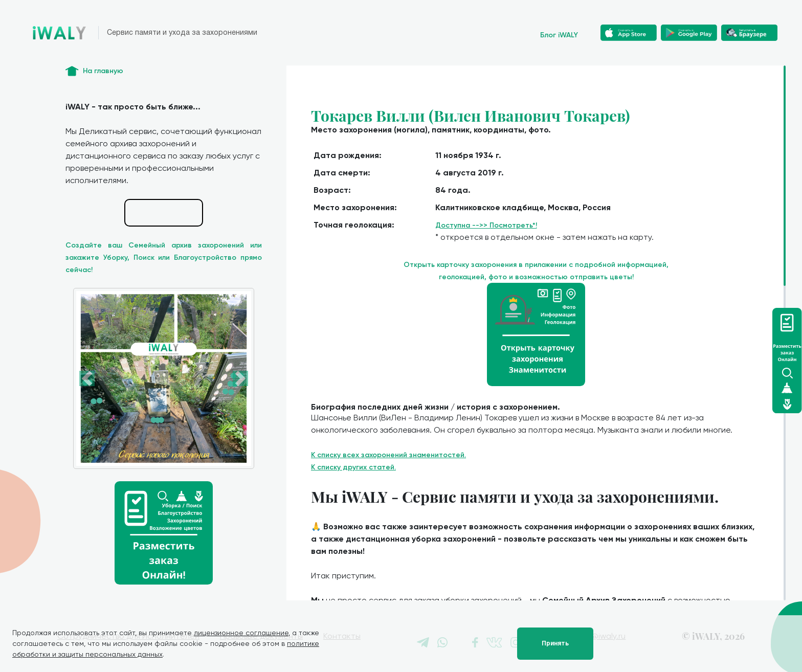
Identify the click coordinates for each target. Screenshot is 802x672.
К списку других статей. (353, 467)
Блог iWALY (559, 35)
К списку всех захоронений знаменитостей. (388, 455)
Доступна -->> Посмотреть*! (486, 225)
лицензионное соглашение (241, 633)
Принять (555, 643)
